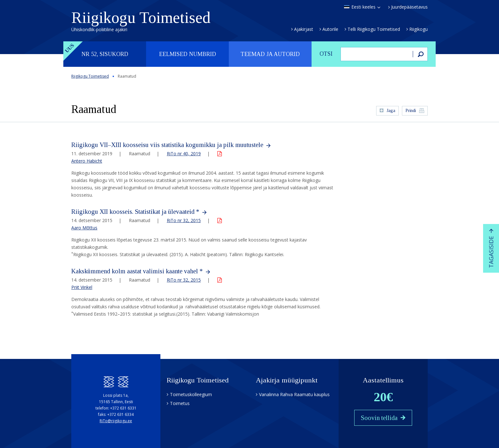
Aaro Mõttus (84, 228)
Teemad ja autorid (270, 54)
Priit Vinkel (82, 287)
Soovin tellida (379, 418)
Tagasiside (491, 252)
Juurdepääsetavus (409, 7)
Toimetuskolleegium (191, 394)
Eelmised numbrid (188, 54)
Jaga (391, 111)
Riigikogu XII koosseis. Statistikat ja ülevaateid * (135, 212)
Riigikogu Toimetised (141, 21)
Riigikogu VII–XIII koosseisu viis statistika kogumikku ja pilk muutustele (167, 145)
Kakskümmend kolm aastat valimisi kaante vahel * (137, 271)
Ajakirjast (304, 29)
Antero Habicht (87, 161)
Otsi (326, 54)
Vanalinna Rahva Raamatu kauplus (294, 394)
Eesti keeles (363, 7)
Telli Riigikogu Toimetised (374, 29)
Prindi (411, 111)
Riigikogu (418, 29)
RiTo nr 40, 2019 (184, 154)
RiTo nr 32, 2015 (184, 220)
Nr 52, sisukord (105, 54)
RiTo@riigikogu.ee (116, 421)
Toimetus (180, 403)
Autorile (330, 29)
